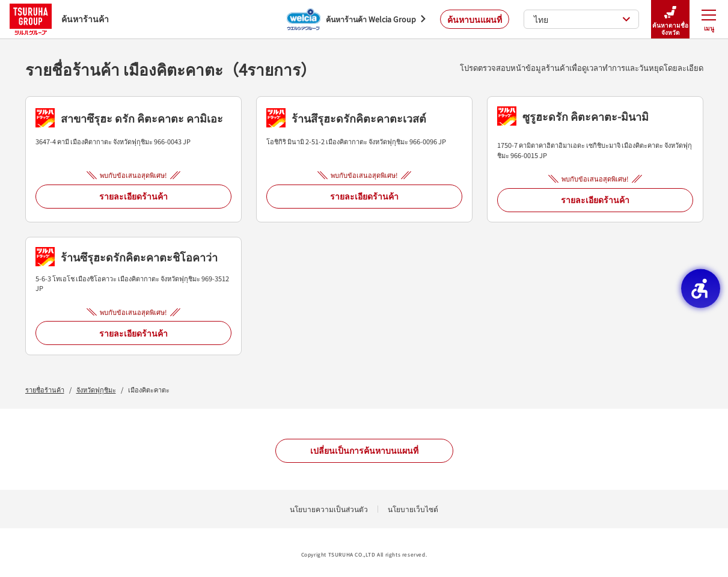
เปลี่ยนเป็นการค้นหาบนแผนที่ (364, 450)
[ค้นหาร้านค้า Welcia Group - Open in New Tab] (356, 19)
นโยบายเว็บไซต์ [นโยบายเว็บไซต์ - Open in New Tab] (413, 509)
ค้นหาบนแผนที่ (475, 19)
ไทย (582, 19)
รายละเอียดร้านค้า (133, 196)
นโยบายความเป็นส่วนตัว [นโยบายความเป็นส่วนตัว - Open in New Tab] (329, 509)
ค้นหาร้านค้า (59, 19)
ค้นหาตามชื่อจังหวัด (670, 20)
